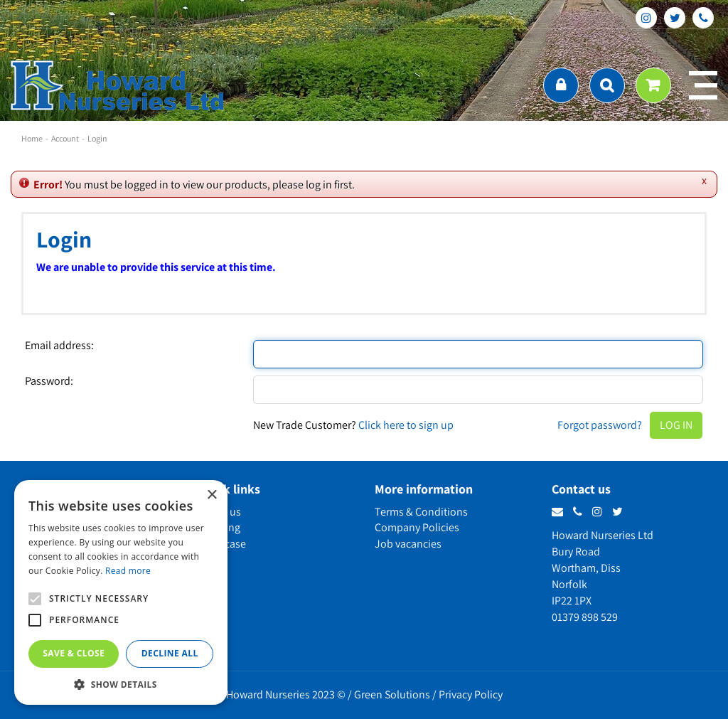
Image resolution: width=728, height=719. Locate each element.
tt (675, 18)
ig (646, 18)
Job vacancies (408, 544)
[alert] (121, 592)
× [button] (212, 495)
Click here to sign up (406, 425)
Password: (49, 381)
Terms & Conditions (421, 512)
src (607, 85)
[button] (121, 684)
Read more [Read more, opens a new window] (128, 571)
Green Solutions (392, 694)
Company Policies (417, 527)
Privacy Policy (471, 694)
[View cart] (653, 85)
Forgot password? (600, 425)
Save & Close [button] (74, 653)
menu (703, 85)
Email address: (59, 346)
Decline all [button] (170, 653)
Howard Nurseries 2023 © (286, 694)
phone (703, 18)
